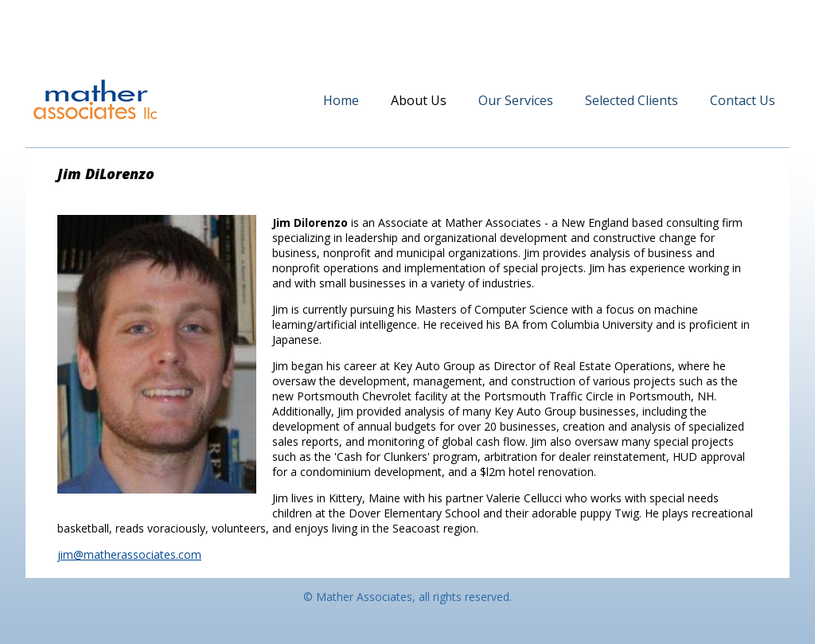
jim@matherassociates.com (129, 554)
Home (341, 100)
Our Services (516, 100)
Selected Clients (632, 100)
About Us (419, 100)
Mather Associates (95, 100)
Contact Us (743, 100)
